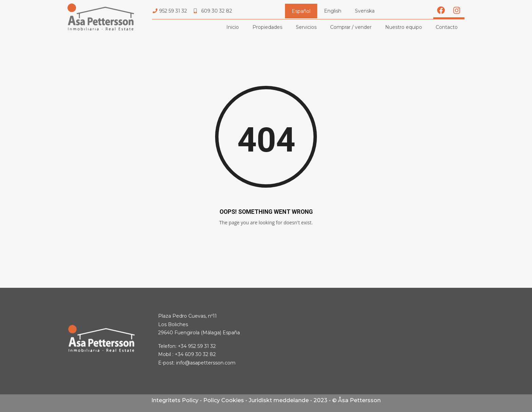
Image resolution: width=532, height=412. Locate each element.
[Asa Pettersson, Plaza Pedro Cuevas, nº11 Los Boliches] (398, 341)
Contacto (447, 27)
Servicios (306, 27)
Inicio (233, 27)
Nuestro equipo (404, 27)
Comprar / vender (351, 27)
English (333, 11)
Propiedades (267, 27)
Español (301, 11)
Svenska (365, 11)
